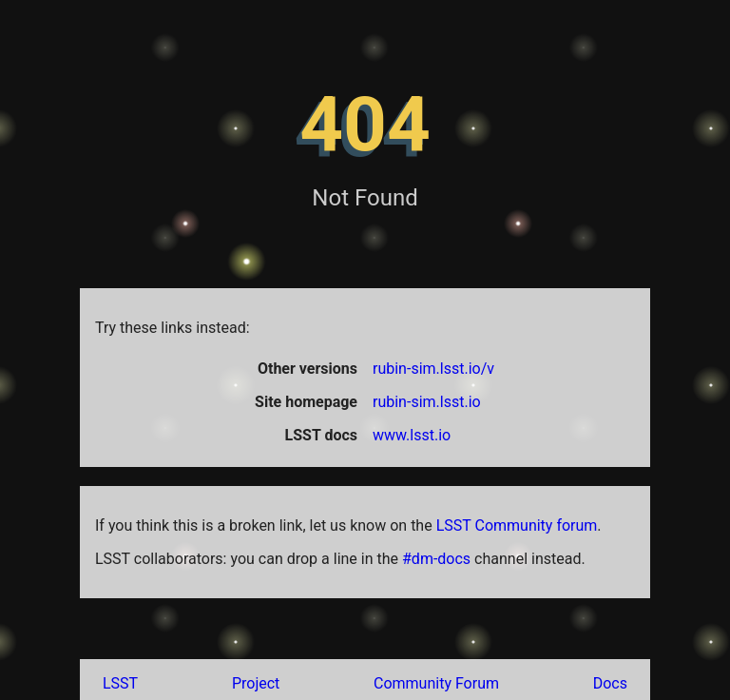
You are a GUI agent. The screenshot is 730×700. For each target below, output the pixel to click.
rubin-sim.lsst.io (427, 402)
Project (256, 683)
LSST (120, 683)
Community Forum (436, 683)
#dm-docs (436, 559)
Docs (610, 683)
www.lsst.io (412, 435)
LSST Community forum (517, 525)
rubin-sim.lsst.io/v (433, 369)
